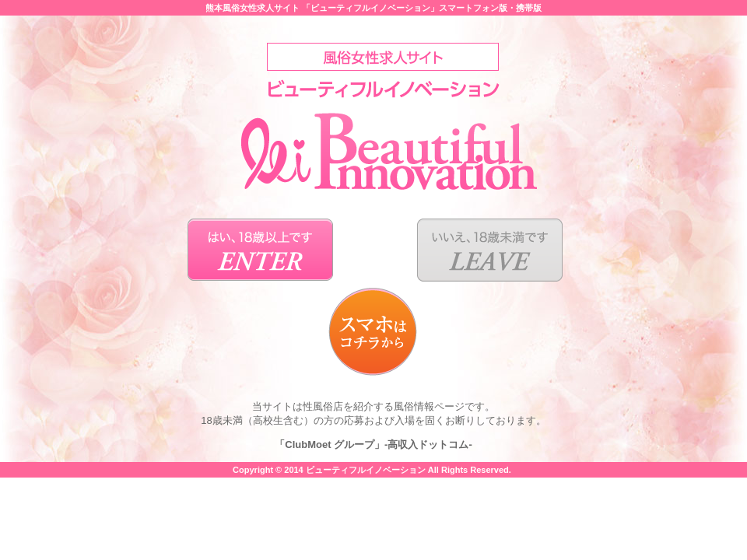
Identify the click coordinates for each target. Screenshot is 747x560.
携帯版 (529, 8)
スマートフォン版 (473, 8)
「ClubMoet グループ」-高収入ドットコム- (373, 444)
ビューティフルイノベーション (366, 470)
